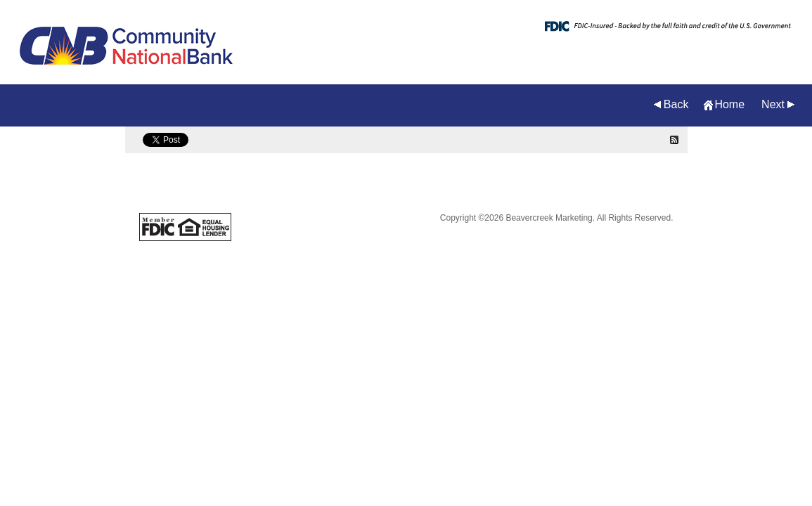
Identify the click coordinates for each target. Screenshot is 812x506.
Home (729, 104)
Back (676, 104)
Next (773, 104)
